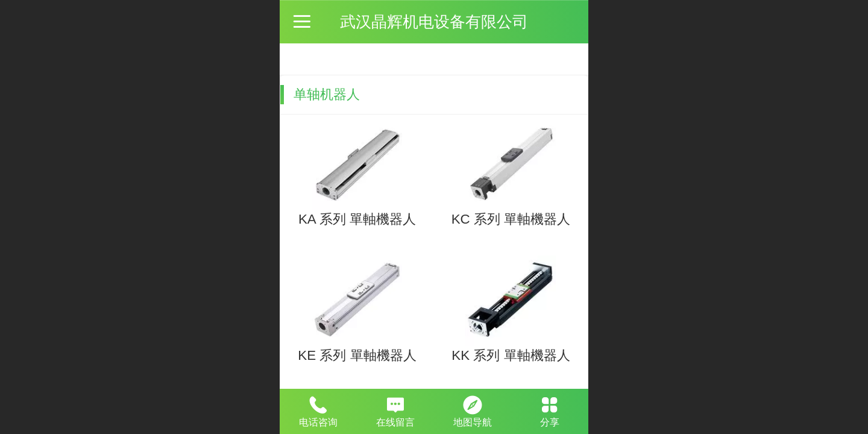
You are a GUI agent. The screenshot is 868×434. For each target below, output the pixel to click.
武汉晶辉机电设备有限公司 (434, 22)
